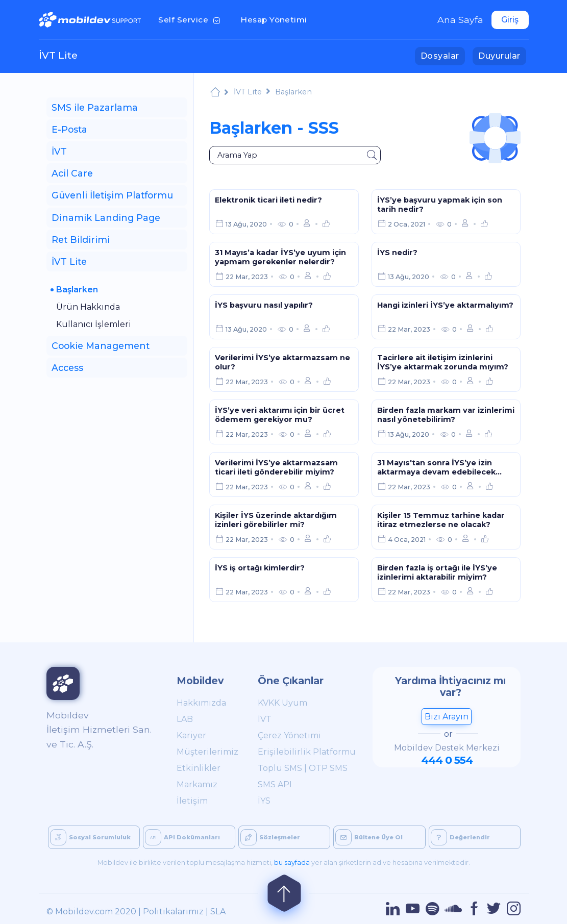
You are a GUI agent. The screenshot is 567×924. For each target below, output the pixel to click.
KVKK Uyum (282, 703)
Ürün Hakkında (88, 307)
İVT (265, 719)
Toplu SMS (280, 768)
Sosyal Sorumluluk (90, 837)
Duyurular (502, 55)
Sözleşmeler (270, 837)
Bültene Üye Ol (369, 837)
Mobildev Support (215, 93)
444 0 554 (447, 760)
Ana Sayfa (460, 20)
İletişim (192, 801)
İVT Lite (58, 55)
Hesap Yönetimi (277, 19)
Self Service (191, 19)
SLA (218, 911)
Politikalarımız (173, 911)
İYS (264, 801)
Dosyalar (443, 55)
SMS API (275, 784)
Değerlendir (460, 837)
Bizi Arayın (447, 717)
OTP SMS (328, 768)
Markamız (197, 784)
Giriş (510, 20)
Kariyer (191, 735)
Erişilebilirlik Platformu (307, 752)
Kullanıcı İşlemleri (94, 324)
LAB (185, 719)
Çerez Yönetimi (289, 735)
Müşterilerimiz (206, 752)
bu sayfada (292, 863)
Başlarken (77, 290)
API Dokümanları (182, 837)
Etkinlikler (199, 768)
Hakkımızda (201, 703)
